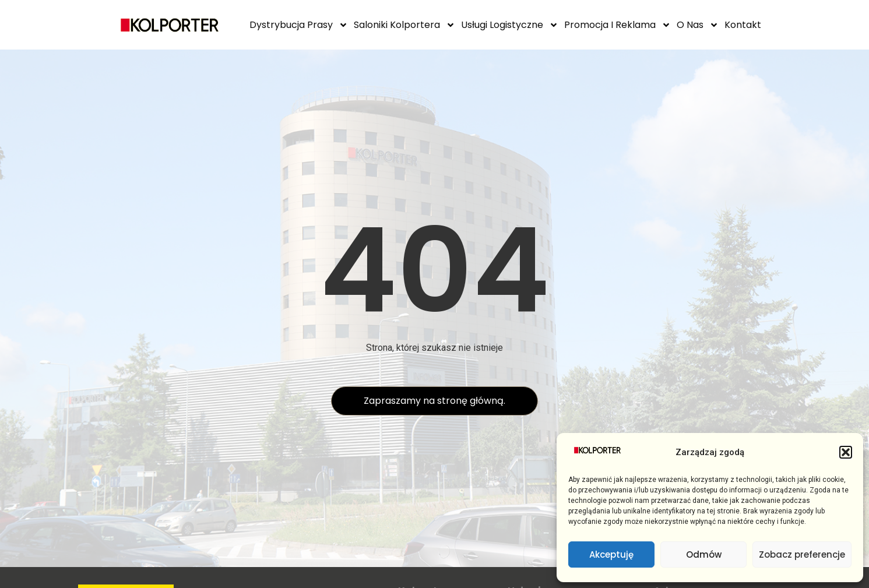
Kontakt (743, 25)
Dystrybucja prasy (299, 25)
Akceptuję (611, 554)
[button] (846, 452)
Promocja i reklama (618, 25)
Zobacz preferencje (802, 554)
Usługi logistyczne (510, 25)
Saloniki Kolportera (404, 25)
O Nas (698, 25)
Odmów (704, 554)
